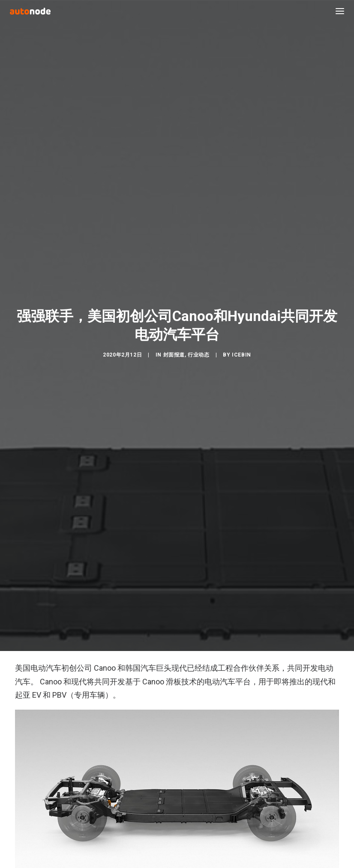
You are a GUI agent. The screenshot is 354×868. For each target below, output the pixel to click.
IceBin (241, 349)
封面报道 (174, 349)
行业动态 (198, 349)
